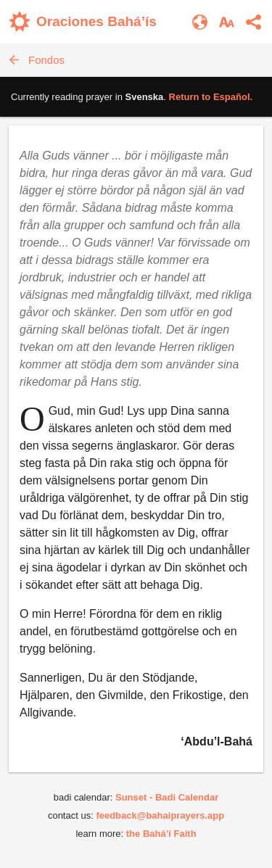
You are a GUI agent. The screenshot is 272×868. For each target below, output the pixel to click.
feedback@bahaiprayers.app (160, 815)
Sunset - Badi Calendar (167, 797)
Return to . (211, 97)
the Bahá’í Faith (161, 834)
